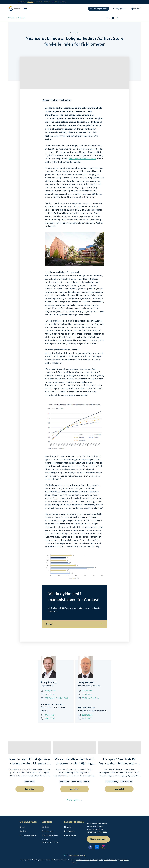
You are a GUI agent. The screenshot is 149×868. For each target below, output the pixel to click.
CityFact (45, 827)
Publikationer (70, 831)
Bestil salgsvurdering (99, 9)
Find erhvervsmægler (28, 835)
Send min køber (48, 831)
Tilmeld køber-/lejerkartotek (50, 841)
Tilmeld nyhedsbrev (98, 839)
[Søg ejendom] (120, 9)
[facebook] (113, 18)
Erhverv (30, 2)
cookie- (86, 860)
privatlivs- (79, 860)
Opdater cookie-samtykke (74, 855)
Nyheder (21, 18)
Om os (22, 827)
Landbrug (38, 2)
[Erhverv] (14, 9)
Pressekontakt (70, 835)
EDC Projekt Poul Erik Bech (82, 159)
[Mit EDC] (135, 9)
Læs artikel (30, 789)
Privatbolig (22, 2)
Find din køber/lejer (50, 835)
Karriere (23, 831)
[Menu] (26, 9)
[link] (117, 18)
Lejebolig (47, 2)
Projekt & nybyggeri (59, 2)
